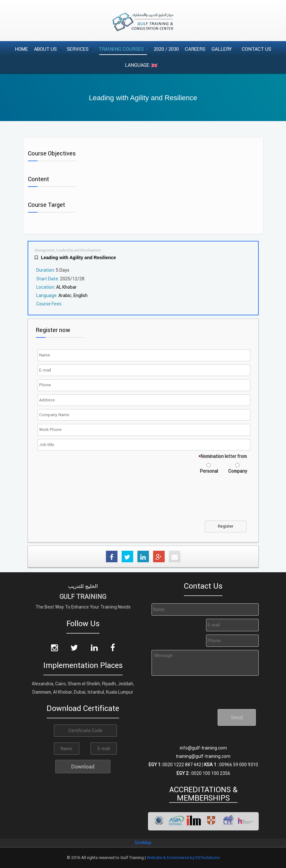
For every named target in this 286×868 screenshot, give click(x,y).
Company (238, 471)
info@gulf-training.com (203, 748)
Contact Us (256, 49)
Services (80, 49)
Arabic (65, 295)
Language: (143, 65)
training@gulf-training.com (203, 756)
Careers (195, 49)
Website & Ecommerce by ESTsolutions (183, 858)
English (81, 295)
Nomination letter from (223, 456)
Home (21, 49)
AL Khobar (66, 287)
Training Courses (123, 49)
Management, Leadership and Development (68, 250)
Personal (209, 471)
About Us (47, 49)
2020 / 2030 (166, 49)
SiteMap (143, 843)
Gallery (224, 49)
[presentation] (88, 501)
